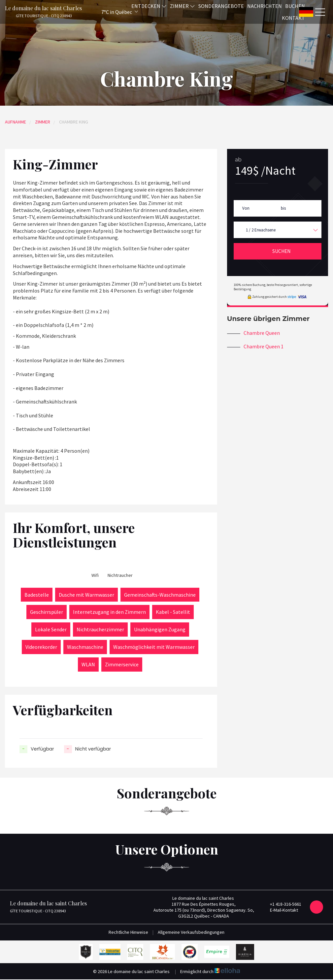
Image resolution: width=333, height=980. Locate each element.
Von (246, 208)
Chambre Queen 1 (264, 346)
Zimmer (43, 122)
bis (283, 208)
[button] (111, 12)
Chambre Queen (262, 333)
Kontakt (293, 18)
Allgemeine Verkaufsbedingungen (191, 932)
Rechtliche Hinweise (128, 932)
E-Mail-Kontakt (280, 910)
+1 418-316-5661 (282, 904)
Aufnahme (16, 122)
